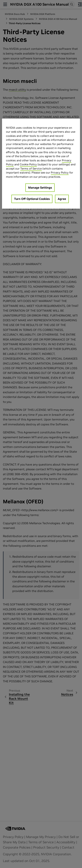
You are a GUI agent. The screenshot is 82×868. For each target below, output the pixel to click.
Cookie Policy (28, 165)
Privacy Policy (60, 173)
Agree (62, 199)
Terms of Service (31, 169)
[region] (41, 164)
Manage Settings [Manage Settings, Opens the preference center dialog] (40, 188)
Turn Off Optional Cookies (32, 199)
